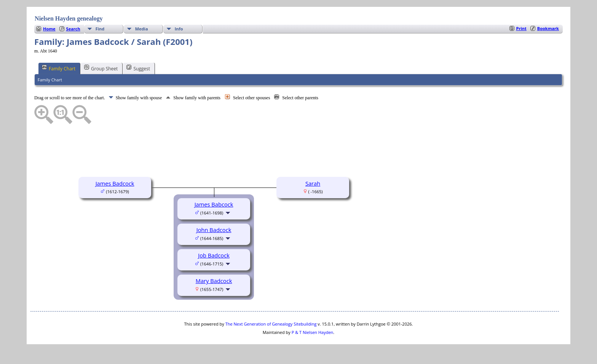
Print (521, 28)
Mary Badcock (214, 281)
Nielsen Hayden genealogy (69, 18)
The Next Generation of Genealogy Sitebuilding (271, 324)
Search (73, 29)
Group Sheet (101, 68)
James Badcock (115, 183)
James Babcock (214, 204)
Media (142, 29)
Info (179, 29)
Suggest (138, 68)
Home (49, 29)
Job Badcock (214, 255)
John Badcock (214, 230)
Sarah (313, 183)
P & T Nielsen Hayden (313, 332)
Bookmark (548, 28)
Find (100, 29)
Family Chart (59, 68)
